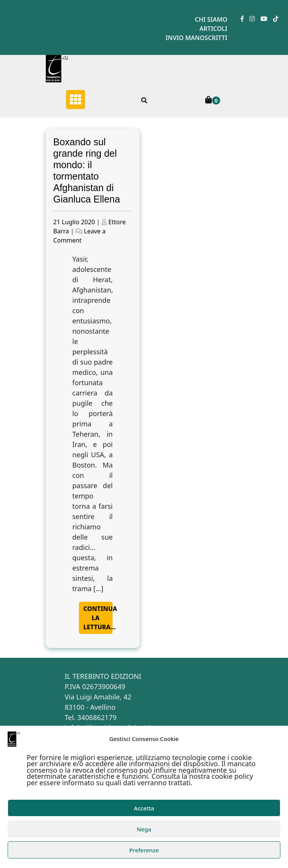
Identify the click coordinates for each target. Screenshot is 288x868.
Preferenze (144, 850)
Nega (144, 829)
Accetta (144, 808)
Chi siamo (211, 19)
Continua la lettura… (98, 618)
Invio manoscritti (196, 38)
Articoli (213, 29)
